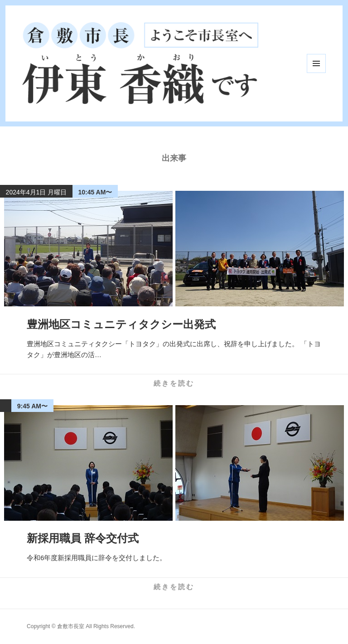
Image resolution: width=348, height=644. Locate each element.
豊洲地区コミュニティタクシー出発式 (121, 324)
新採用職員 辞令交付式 (83, 538)
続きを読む (174, 383)
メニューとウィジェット (316, 63)
